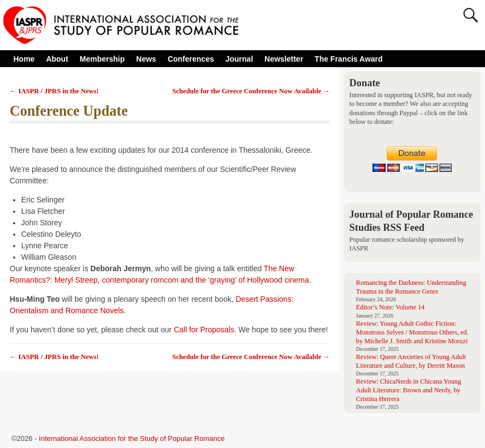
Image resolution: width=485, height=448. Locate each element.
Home (24, 59)
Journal (239, 59)
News (146, 59)
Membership (102, 59)
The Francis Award (348, 59)
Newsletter (284, 59)
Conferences (194, 59)
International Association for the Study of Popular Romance (132, 438)
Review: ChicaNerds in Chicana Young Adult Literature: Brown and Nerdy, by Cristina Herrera (409, 390)
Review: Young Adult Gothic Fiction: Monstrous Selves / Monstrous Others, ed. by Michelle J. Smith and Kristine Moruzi (412, 332)
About (60, 59)
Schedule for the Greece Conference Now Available (251, 91)
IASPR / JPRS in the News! (54, 91)
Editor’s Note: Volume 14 (391, 307)
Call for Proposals (204, 330)
